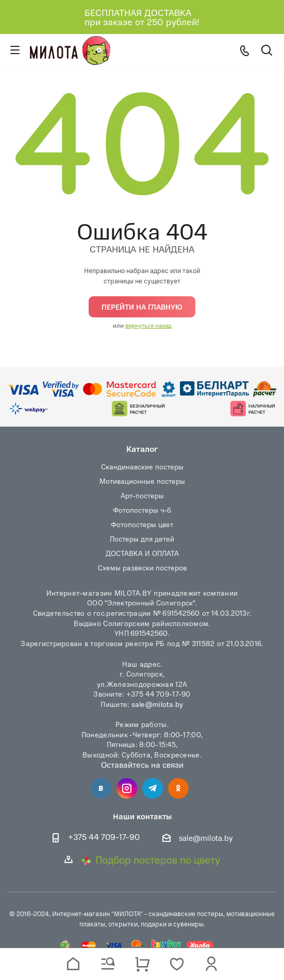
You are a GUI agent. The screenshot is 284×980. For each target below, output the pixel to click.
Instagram (127, 788)
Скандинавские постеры (142, 467)
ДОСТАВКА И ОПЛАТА (142, 553)
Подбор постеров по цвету (151, 859)
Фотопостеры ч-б (142, 510)
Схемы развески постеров (142, 568)
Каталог (142, 449)
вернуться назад (148, 325)
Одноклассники (178, 788)
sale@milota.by (157, 704)
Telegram (153, 788)
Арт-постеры (142, 495)
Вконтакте (101, 788)
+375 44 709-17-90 (104, 837)
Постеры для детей (142, 539)
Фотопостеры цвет (142, 524)
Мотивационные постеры (142, 481)
